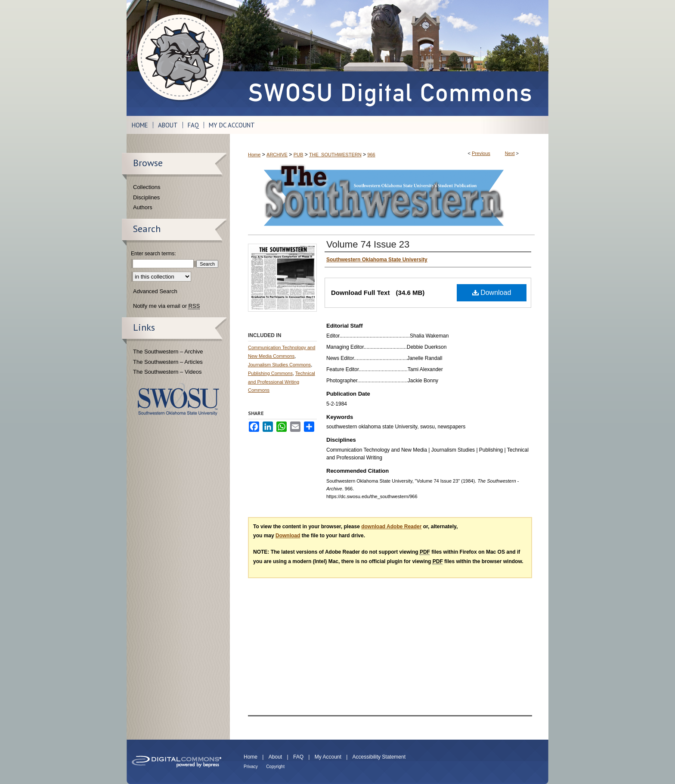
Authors (143, 207)
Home (254, 155)
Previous (481, 153)
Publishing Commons (270, 373)
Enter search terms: (153, 254)
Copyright (275, 767)
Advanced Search (155, 291)
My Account (328, 757)
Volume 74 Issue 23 (368, 244)
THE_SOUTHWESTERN (335, 155)
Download (492, 293)
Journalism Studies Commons (279, 365)
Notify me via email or (166, 306)
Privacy (251, 767)
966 (371, 155)
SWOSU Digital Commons (389, 58)
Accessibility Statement (379, 757)
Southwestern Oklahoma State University (178, 399)
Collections (147, 187)
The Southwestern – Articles (168, 362)
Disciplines (146, 197)
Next (510, 153)
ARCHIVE (277, 155)
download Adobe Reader (391, 527)
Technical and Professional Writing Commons (282, 382)
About (275, 757)
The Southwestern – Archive (168, 352)
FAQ (298, 757)
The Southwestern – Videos (167, 372)
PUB (299, 155)
